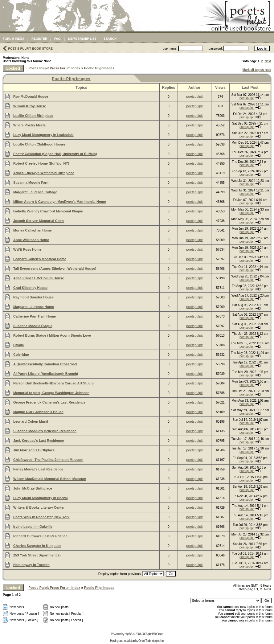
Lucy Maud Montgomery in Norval (41, 498)
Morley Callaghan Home (33, 230)
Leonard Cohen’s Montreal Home (40, 259)
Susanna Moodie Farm (31, 183)
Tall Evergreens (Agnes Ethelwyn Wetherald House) (55, 269)
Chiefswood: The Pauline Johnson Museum (48, 460)
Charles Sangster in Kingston (37, 546)
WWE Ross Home (27, 249)
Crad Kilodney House (30, 288)
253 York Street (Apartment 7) (37, 555)
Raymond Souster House (33, 297)
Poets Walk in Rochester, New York (41, 517)
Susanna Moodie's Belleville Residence (45, 431)
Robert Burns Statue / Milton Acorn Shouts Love (52, 335)
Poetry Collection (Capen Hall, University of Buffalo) (55, 154)
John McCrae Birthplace (33, 488)
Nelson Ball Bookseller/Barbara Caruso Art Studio (53, 383)
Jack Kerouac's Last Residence (39, 441)
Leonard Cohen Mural (31, 421)
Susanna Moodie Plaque (33, 326)
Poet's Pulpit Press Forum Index (54, 68)
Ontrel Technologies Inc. (151, 641)
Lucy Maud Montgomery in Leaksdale (43, 135)
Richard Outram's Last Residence (40, 536)
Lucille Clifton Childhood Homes (39, 144)
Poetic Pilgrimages (99, 68)
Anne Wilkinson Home (31, 240)
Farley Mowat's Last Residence (38, 469)
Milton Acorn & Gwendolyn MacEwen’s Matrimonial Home (60, 202)
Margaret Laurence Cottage (35, 192)
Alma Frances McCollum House (39, 278)
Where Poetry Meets (29, 125)
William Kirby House (30, 106)
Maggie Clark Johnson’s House (38, 412)
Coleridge (21, 355)
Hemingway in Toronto (31, 565)
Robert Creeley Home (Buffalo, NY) (41, 163)
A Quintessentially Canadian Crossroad (45, 364)
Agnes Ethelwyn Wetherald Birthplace (44, 173)
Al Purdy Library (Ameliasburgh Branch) (46, 374)
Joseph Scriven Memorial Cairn (39, 221)
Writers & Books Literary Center (39, 507)
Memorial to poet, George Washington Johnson (51, 393)
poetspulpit (194, 96)
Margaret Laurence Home (34, 307)
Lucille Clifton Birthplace (33, 116)
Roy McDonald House (31, 96)
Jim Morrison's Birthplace (34, 450)
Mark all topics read (257, 70)
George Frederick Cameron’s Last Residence (49, 402)
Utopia (18, 345)
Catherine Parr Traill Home (35, 316)
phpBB (128, 634)
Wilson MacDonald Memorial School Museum (50, 479)
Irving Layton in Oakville (33, 527)
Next (268, 61)
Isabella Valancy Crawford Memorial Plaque (48, 211)
